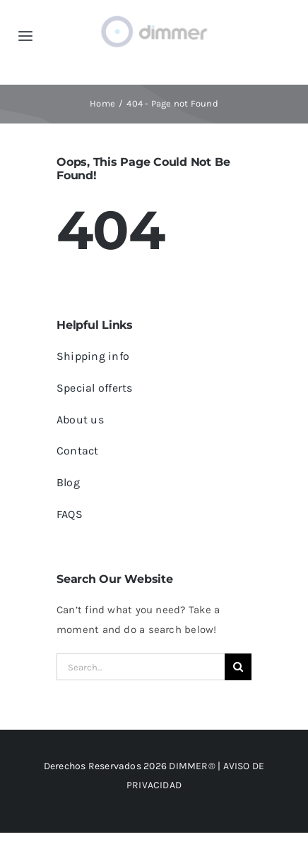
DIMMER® (192, 766)
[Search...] (141, 667)
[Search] (238, 667)
